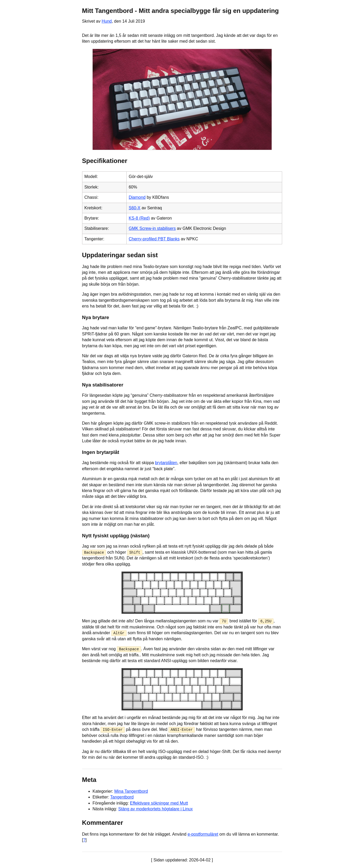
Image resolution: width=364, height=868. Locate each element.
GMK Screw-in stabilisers (152, 228)
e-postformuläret (203, 834)
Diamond (137, 197)
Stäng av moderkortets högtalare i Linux (155, 809)
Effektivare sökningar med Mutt (159, 803)
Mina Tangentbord (131, 791)
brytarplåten (166, 463)
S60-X (134, 208)
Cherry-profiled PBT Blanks (154, 239)
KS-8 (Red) (139, 218)
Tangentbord (122, 797)
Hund (107, 21)
